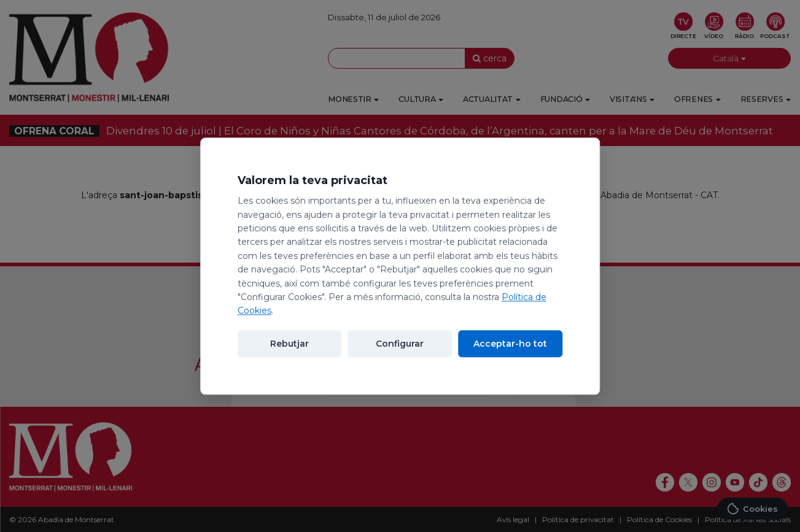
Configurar (400, 344)
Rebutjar (289, 344)
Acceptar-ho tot (510, 344)
